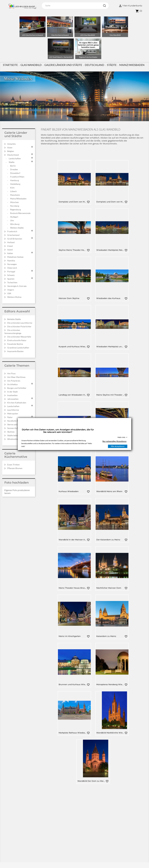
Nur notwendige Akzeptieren (114, 441)
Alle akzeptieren (118, 446)
